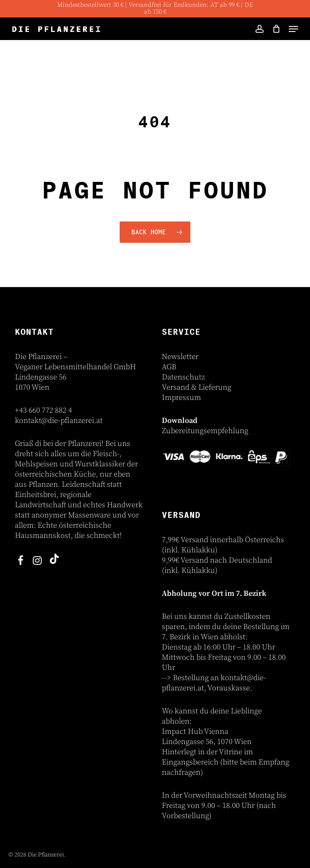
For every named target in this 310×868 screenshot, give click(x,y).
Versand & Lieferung (197, 387)
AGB (169, 367)
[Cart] (276, 29)
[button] (293, 29)
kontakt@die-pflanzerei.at (59, 421)
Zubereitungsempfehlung (205, 431)
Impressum (181, 398)
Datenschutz (183, 377)
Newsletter (180, 357)
